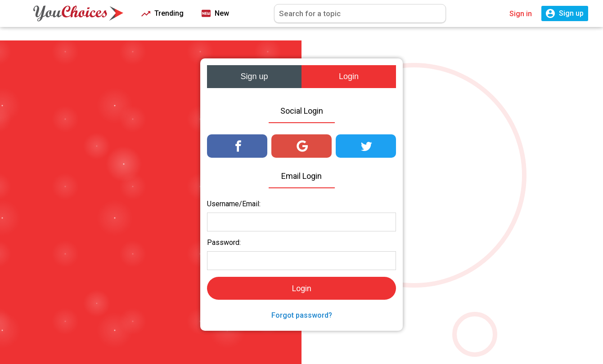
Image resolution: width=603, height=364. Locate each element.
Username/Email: (234, 204)
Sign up (254, 76)
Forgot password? (302, 315)
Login (349, 76)
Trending (162, 14)
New (215, 14)
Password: (224, 242)
